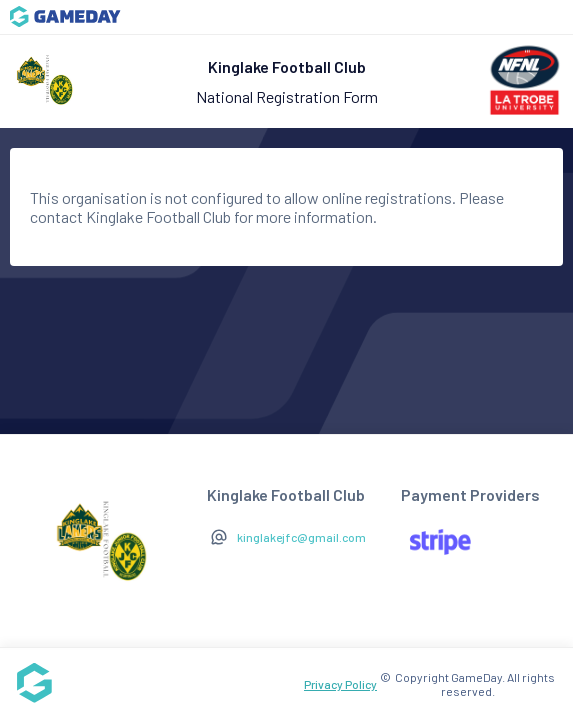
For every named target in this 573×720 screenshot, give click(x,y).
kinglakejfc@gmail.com (301, 537)
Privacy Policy (340, 684)
